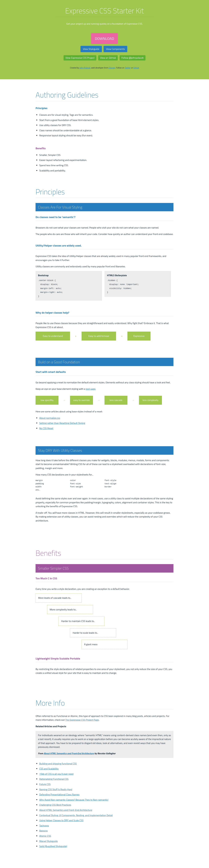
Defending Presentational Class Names (59, 794)
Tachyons (44, 826)
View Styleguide (91, 49)
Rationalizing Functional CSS (54, 779)
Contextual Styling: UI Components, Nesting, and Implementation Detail (76, 815)
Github (136, 68)
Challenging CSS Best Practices (55, 805)
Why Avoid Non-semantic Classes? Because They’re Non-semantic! (74, 800)
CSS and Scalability (49, 769)
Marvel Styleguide (48, 841)
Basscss (43, 831)
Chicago (112, 68)
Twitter (128, 68)
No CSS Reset (46, 428)
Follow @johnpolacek (133, 58)
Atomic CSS (45, 836)
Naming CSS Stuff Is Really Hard (56, 789)
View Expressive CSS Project (80, 58)
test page (91, 389)
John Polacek (85, 68)
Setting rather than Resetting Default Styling (62, 423)
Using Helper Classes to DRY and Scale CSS (61, 820)
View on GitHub (108, 58)
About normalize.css (50, 418)
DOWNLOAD (104, 38)
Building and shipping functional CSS (58, 764)
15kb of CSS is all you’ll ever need (56, 774)
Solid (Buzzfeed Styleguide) (53, 846)
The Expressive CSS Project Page (82, 720)
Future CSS (45, 784)
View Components (115, 49)
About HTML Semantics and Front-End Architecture (69, 753)
